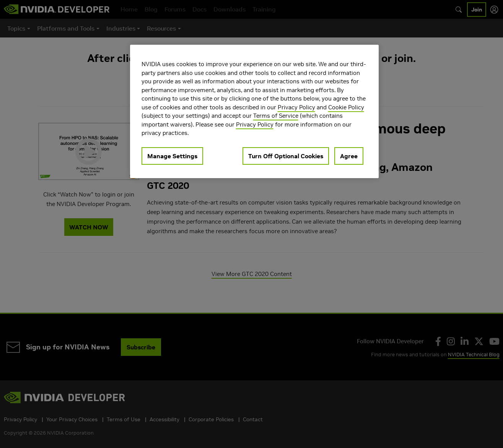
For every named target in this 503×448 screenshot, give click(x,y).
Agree (349, 156)
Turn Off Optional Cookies (286, 156)
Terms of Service (276, 116)
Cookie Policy (346, 107)
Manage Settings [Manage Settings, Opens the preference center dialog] (172, 156)
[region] (254, 111)
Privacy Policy (296, 107)
